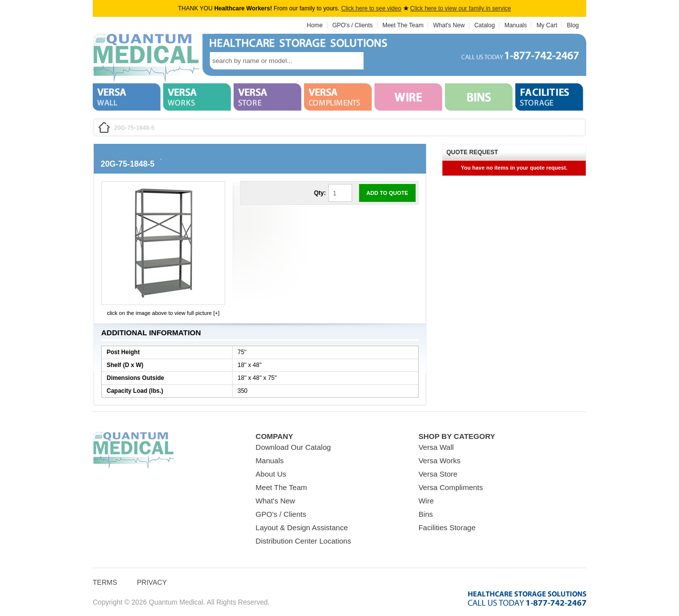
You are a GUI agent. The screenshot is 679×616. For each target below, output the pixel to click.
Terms (105, 582)
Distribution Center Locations (303, 541)
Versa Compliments (451, 487)
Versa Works (440, 461)
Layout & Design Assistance (302, 527)
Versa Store (438, 474)
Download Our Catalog (293, 447)
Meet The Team (403, 25)
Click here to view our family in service (461, 8)
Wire (426, 501)
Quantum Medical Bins (146, 59)
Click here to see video (371, 8)
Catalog (484, 25)
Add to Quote (387, 193)
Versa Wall (436, 447)
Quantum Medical (133, 451)
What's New (449, 25)
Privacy (152, 582)
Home (315, 25)
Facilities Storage (447, 527)
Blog (573, 25)
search (378, 61)
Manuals (516, 25)
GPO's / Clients (353, 25)
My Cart (547, 25)
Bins (426, 514)
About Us (271, 474)
